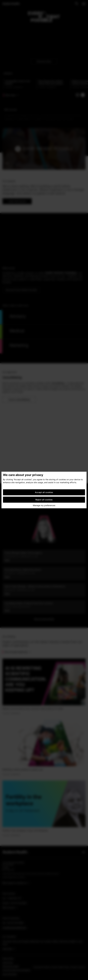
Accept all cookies (44, 492)
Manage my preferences (44, 505)
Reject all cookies (44, 500)
